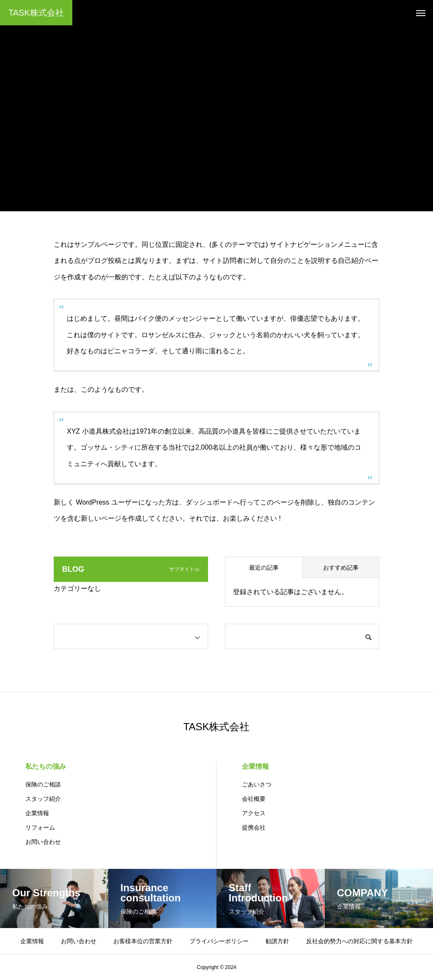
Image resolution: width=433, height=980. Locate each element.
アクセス (254, 813)
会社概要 (254, 799)
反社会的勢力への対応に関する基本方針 (359, 941)
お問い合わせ (43, 842)
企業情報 (37, 813)
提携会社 (254, 827)
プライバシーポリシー (219, 941)
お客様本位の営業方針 (143, 941)
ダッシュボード (209, 502)
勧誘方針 (277, 941)
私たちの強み (46, 766)
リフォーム (40, 827)
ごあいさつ (257, 784)
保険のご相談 (43, 784)
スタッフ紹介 (43, 799)
